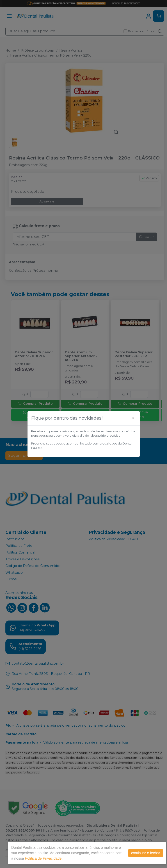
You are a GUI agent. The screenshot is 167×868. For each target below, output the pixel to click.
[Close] (133, 418)
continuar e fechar (146, 853)
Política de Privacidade (43, 858)
